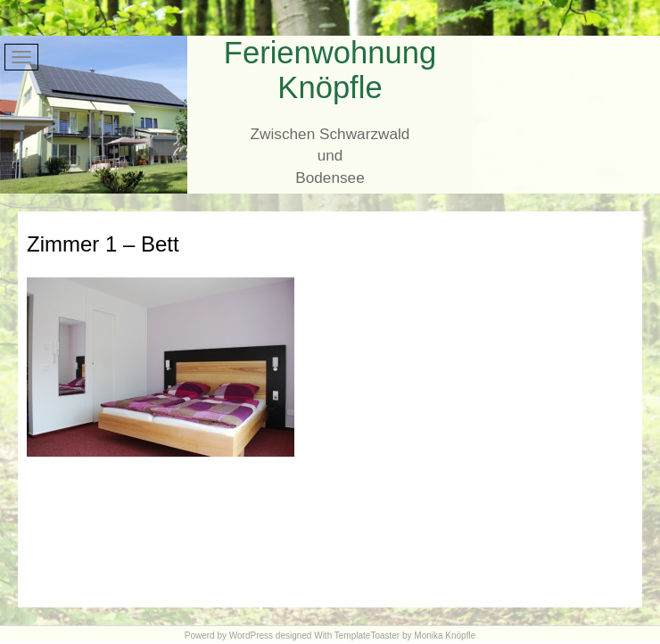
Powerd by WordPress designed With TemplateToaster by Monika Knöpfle (330, 636)
